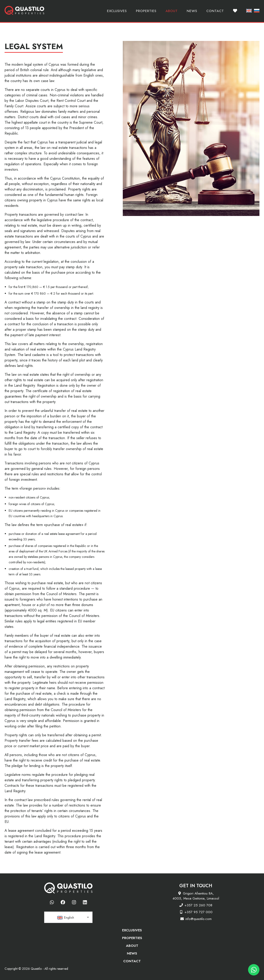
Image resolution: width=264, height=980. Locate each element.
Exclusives (117, 11)
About (172, 11)
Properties (146, 11)
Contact (215, 11)
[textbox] (68, 917)
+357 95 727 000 (199, 912)
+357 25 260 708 (198, 905)
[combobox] (68, 917)
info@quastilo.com (199, 919)
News (192, 11)
